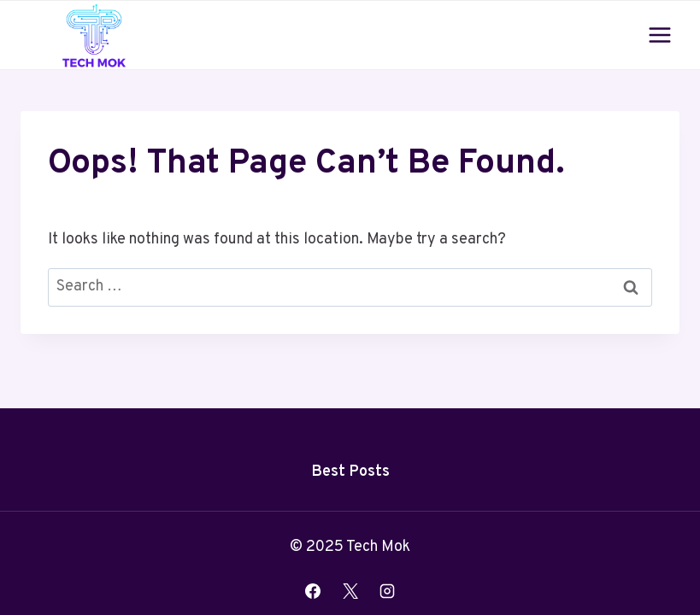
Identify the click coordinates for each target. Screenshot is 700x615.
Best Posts (350, 472)
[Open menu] (659, 35)
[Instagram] (387, 591)
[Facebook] (313, 591)
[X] (350, 591)
